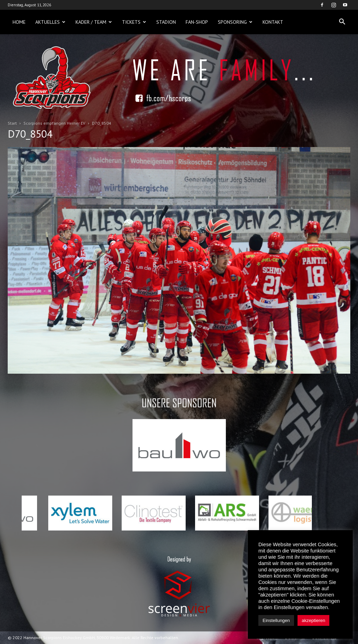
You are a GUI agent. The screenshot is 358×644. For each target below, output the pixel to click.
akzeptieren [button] (313, 620)
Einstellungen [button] (276, 620)
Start (12, 123)
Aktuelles (50, 22)
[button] (342, 22)
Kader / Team (94, 22)
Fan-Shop (197, 22)
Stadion (166, 22)
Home (19, 22)
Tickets (134, 22)
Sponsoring (235, 22)
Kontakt (273, 22)
